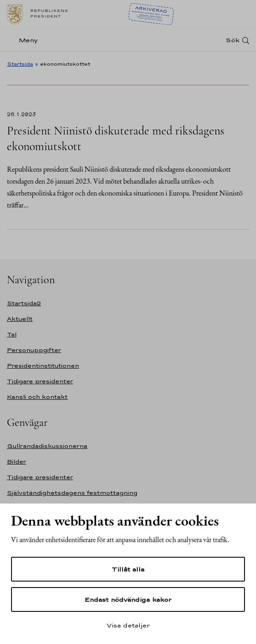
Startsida (20, 64)
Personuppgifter (34, 350)
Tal (12, 334)
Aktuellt (20, 319)
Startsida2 (24, 303)
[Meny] (25, 40)
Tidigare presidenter (40, 381)
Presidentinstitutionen (43, 366)
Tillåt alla (128, 569)
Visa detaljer (128, 625)
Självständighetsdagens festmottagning (72, 493)
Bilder (17, 462)
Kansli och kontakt (37, 397)
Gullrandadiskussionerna (47, 446)
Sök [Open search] (233, 40)
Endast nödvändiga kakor (128, 599)
